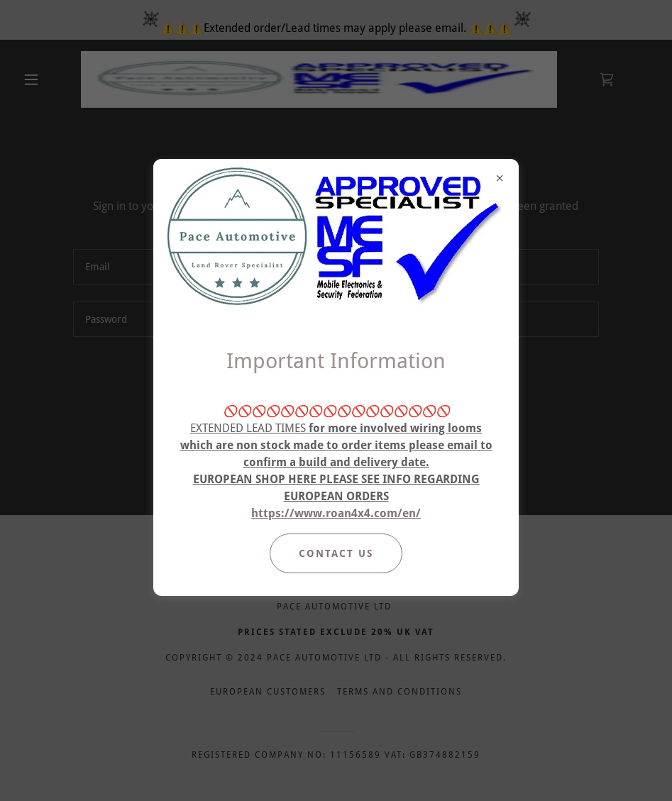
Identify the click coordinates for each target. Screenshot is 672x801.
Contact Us (336, 553)
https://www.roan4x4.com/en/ (336, 513)
